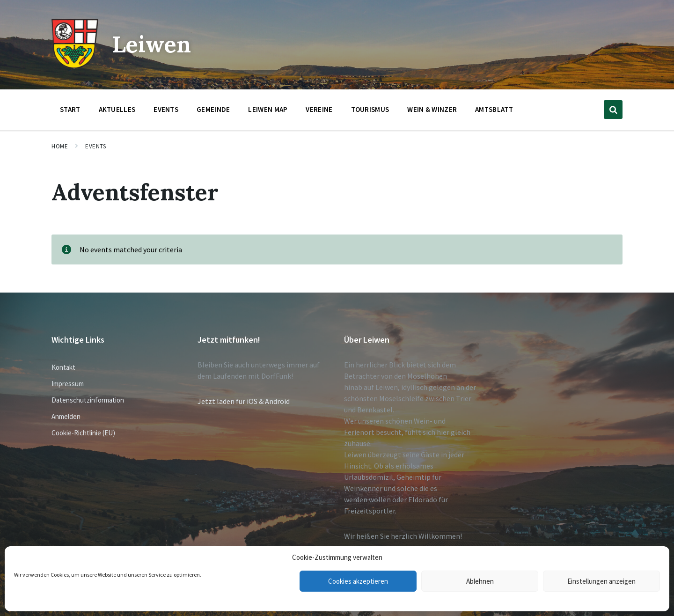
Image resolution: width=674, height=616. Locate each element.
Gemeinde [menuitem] (213, 109)
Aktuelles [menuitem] (117, 109)
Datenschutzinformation (88, 400)
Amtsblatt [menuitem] (494, 109)
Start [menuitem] (70, 109)
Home (60, 146)
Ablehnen (480, 581)
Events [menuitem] (166, 109)
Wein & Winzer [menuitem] (432, 109)
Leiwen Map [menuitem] (268, 109)
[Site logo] (75, 66)
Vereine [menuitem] (319, 109)
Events (95, 146)
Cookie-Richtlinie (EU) (83, 433)
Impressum (68, 384)
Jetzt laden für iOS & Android (244, 401)
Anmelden (66, 416)
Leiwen (152, 44)
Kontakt (63, 367)
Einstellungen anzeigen (601, 581)
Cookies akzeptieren (358, 581)
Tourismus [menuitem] (370, 109)
